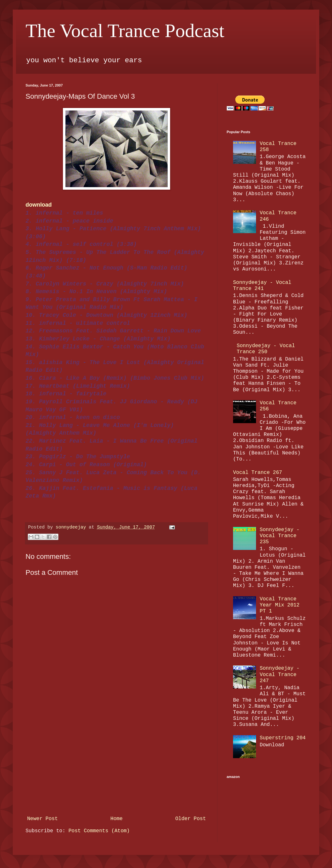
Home (117, 819)
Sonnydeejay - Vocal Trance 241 (262, 286)
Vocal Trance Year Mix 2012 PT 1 (279, 605)
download (39, 205)
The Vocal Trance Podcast (125, 31)
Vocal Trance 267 (258, 473)
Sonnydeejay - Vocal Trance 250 (266, 349)
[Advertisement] (117, 765)
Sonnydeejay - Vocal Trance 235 (279, 536)
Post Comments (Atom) (99, 831)
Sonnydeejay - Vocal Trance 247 (279, 674)
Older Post (191, 819)
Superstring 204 (283, 738)
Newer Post (42, 819)
